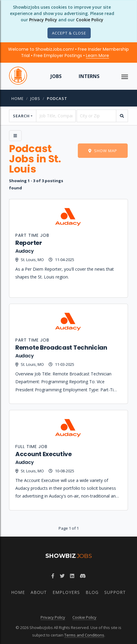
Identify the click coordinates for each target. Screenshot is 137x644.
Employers (66, 592)
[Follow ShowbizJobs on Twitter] (62, 576)
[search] (122, 116)
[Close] (69, 33)
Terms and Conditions (84, 635)
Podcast (57, 98)
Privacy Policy (43, 20)
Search (21, 116)
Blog (92, 592)
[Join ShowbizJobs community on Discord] (83, 576)
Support (115, 592)
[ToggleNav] (125, 76)
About (39, 592)
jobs (35, 98)
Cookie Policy (90, 20)
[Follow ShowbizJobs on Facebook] (53, 576)
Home (18, 98)
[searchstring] (56, 116)
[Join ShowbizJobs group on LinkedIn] (72, 576)
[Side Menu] (15, 136)
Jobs (56, 76)
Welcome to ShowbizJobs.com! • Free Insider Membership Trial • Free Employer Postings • (68, 52)
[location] (96, 116)
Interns (89, 76)
